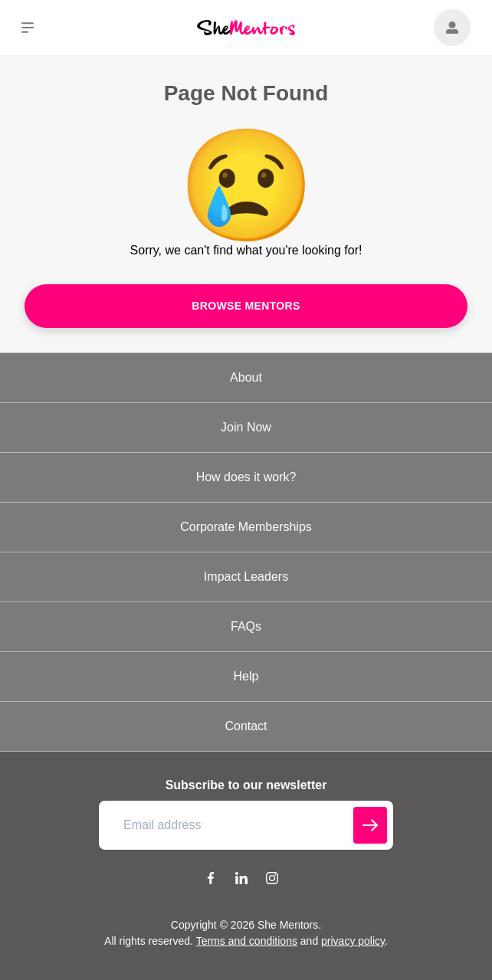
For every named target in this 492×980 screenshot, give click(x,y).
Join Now (246, 427)
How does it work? (246, 477)
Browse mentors (246, 306)
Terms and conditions (247, 941)
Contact (246, 726)
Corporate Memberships (246, 527)
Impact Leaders (246, 577)
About (246, 377)
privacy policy (353, 941)
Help (246, 676)
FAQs (246, 626)
